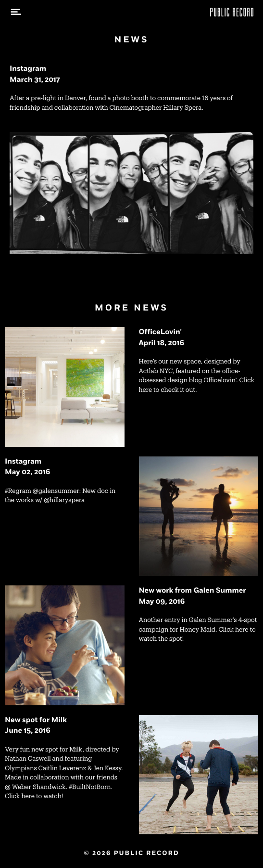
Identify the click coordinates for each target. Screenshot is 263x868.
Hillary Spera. (183, 108)
